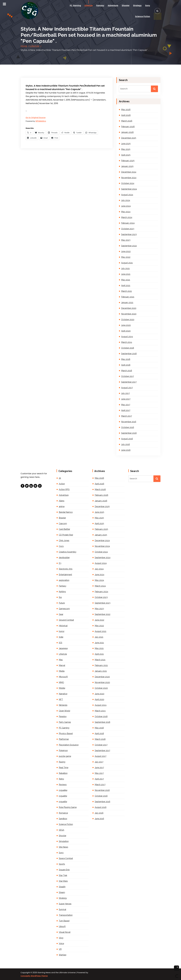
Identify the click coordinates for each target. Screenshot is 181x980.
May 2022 (126, 257)
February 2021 (128, 297)
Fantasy (100, 5)
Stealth (62, 887)
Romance (63, 813)
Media (62, 671)
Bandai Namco (66, 512)
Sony (148, 5)
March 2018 (127, 371)
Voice (61, 943)
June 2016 (126, 450)
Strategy (137, 5)
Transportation (66, 915)
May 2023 (126, 240)
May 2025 (126, 149)
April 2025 (126, 155)
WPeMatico (41, 121)
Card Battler (64, 529)
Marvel (62, 665)
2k (60, 478)
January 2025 (127, 166)
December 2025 (129, 138)
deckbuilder (64, 558)
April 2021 (126, 285)
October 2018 (128, 348)
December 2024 (129, 172)
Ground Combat (66, 620)
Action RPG (64, 489)
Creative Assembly (68, 552)
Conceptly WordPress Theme (34, 976)
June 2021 (126, 274)
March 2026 (127, 121)
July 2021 (125, 268)
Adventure (113, 5)
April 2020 (126, 331)
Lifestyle (89, 5)
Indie (61, 637)
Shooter (126, 5)
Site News (63, 847)
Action (62, 484)
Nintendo (63, 705)
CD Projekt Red (66, 535)
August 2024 (127, 195)
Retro (61, 779)
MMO (61, 682)
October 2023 (128, 229)
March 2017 (127, 416)
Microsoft (63, 677)
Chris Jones (64, 541)
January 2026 (127, 132)
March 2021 (127, 291)
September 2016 (129, 433)
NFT (61, 699)
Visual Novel (65, 932)
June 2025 (126, 144)
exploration (64, 580)
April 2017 (126, 410)
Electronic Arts (66, 569)
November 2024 (129, 178)
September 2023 (129, 234)
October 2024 (128, 183)
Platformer (64, 739)
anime (62, 506)
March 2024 (127, 217)
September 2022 (129, 246)
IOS (61, 643)
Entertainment (65, 575)
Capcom (63, 523)
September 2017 (129, 382)
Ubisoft (62, 926)
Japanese (63, 648)
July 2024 (126, 200)
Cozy (61, 546)
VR (60, 949)
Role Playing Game (68, 807)
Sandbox (63, 819)
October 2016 (128, 427)
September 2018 (129, 354)
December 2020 (129, 308)
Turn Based (64, 921)
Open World (64, 711)
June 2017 (126, 399)
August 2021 (127, 263)
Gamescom (64, 609)
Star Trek (63, 875)
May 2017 (126, 405)
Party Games (65, 722)
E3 (60, 563)
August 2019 (127, 337)
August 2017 (127, 388)
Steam (62, 892)
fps (60, 597)
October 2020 (128, 320)
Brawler (62, 518)
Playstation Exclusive (69, 745)
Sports (62, 864)
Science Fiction (143, 16)
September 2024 (129, 189)
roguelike (63, 790)
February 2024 (128, 223)
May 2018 (126, 359)
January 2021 (127, 303)
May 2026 (126, 110)
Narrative (63, 694)
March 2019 (127, 342)
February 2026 (128, 127)
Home (24, 46)
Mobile (62, 688)
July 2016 (126, 444)
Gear (61, 614)
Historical (63, 626)
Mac (61, 660)
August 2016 (127, 439)
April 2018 (126, 365)
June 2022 (126, 251)
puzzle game (65, 756)
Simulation (64, 841)
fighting (62, 592)
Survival (62, 909)
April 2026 (126, 115)
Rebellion (63, 773)
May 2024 (126, 212)
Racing (62, 762)
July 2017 (125, 393)
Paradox (63, 716)
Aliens (62, 501)
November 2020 (129, 314)
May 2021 (126, 280)
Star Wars (63, 881)
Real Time (64, 768)
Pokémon (63, 751)
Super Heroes (65, 904)
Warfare (63, 955)
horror (62, 631)
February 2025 (128, 161)
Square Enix (64, 870)
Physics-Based (66, 733)
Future (62, 603)
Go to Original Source (36, 117)
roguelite (63, 796)
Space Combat (66, 858)
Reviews (63, 785)
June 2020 (126, 325)
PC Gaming (75, 5)
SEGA (62, 830)
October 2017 (128, 376)
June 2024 (126, 206)
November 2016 (129, 422)
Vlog (61, 938)
